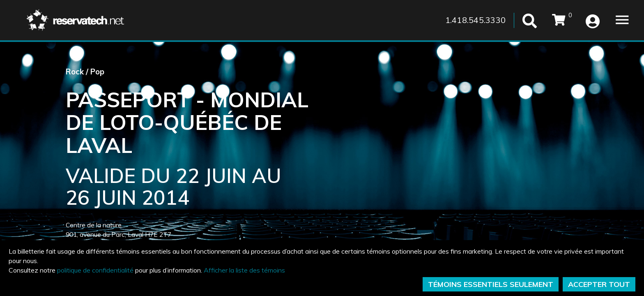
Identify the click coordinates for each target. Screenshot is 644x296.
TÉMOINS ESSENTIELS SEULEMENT (491, 284)
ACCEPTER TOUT (599, 284)
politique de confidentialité (95, 270)
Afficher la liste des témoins (244, 270)
